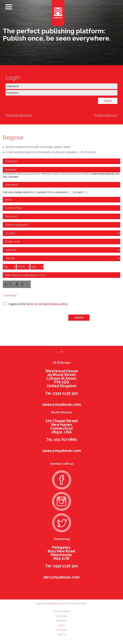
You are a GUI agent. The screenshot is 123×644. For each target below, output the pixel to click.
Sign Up (62, 635)
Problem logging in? (106, 115)
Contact (62, 625)
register (79, 317)
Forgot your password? (19, 115)
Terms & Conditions (62, 611)
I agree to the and (35, 304)
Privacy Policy (61, 616)
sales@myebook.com (61, 405)
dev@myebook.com (61, 577)
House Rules (61, 621)
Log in (108, 101)
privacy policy (58, 304)
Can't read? (10, 296)
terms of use (35, 304)
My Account (61, 630)
